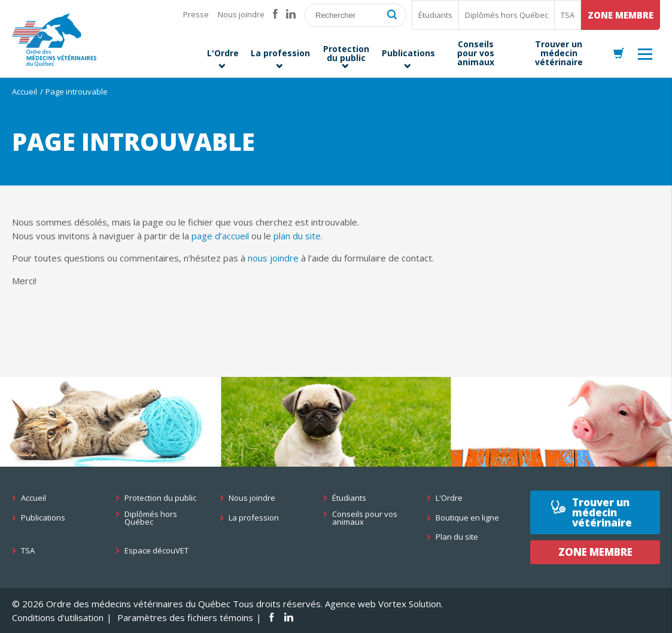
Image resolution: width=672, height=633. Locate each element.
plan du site (297, 236)
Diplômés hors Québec (507, 15)
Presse (196, 14)
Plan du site (457, 537)
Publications (43, 518)
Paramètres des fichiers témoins (185, 617)
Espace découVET (156, 551)
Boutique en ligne (467, 518)
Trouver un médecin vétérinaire (602, 512)
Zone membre (621, 15)
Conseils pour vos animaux (365, 518)
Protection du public (160, 498)
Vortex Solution (410, 604)
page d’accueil (220, 236)
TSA (568, 15)
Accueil (25, 92)
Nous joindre (241, 14)
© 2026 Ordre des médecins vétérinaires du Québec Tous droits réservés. (167, 604)
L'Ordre (449, 498)
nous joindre (273, 258)
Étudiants (435, 15)
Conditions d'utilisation (58, 617)
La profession (254, 518)
